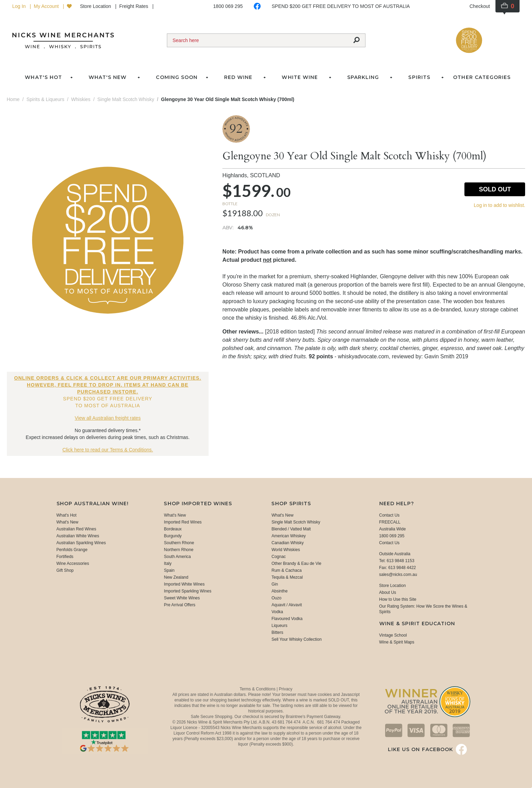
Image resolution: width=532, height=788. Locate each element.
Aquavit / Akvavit (287, 605)
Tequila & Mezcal (287, 577)
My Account (47, 6)
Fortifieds (65, 557)
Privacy (286, 689)
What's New (68, 522)
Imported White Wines (184, 584)
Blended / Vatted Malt (291, 529)
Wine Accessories (73, 563)
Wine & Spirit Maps (397, 642)
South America (177, 557)
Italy (168, 563)
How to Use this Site (398, 599)
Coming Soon (177, 77)
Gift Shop (65, 570)
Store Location (96, 6)
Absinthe (279, 591)
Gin (275, 584)
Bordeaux (173, 529)
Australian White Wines (78, 536)
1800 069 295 (228, 6)
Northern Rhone (178, 550)
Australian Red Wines (76, 529)
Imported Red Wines (183, 522)
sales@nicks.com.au (398, 575)
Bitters (277, 632)
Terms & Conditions (258, 689)
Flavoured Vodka (287, 619)
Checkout (480, 6)
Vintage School (393, 635)
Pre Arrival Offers (179, 605)
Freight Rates (134, 6)
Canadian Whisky (287, 543)
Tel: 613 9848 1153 (397, 561)
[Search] (258, 40)
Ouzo (276, 598)
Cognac (278, 557)
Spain (169, 570)
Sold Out (495, 189)
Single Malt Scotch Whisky (296, 522)
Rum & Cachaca (286, 570)
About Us (388, 592)
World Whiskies (285, 550)
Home (13, 99)
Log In (20, 6)
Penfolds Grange (72, 550)
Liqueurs (279, 626)
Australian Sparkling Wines (81, 543)
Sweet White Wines (182, 598)
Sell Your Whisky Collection (296, 639)
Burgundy (173, 536)
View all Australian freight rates (108, 418)
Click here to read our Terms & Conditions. (108, 450)
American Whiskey (288, 536)
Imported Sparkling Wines (187, 591)
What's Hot (43, 77)
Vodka (277, 612)
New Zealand (176, 577)
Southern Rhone (179, 543)
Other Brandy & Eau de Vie (296, 563)
